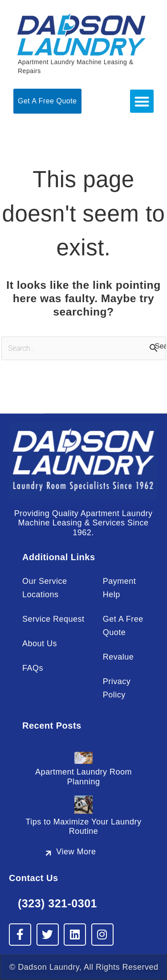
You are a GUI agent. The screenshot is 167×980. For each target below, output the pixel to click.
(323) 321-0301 (57, 903)
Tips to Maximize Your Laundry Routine (84, 826)
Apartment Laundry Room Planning (83, 777)
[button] (142, 101)
